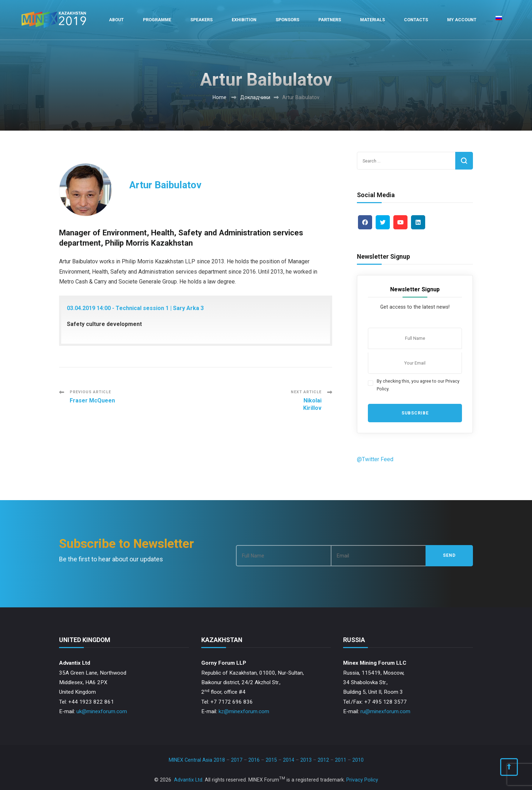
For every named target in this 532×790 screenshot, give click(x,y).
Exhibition (244, 20)
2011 (341, 760)
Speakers (201, 20)
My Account (462, 20)
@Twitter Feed (375, 459)
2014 (289, 760)
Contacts (416, 20)
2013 (306, 760)
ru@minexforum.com (385, 711)
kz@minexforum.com (244, 711)
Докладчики (255, 97)
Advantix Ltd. (189, 780)
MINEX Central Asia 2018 (197, 760)
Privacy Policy (362, 780)
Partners (330, 20)
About (116, 20)
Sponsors (287, 20)
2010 (358, 760)
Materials (372, 20)
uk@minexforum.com (102, 711)
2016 (254, 760)
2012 (323, 760)
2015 (271, 760)
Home (219, 97)
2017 (237, 760)
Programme (157, 20)
